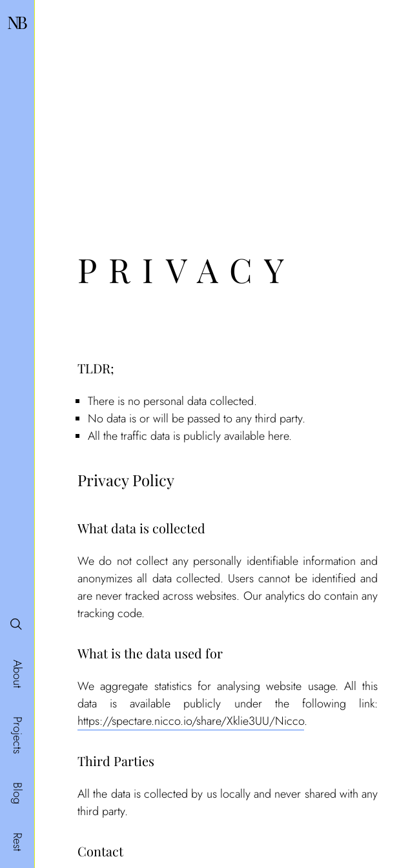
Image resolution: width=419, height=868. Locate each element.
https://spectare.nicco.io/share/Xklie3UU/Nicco (191, 721)
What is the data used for (150, 653)
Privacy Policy (126, 480)
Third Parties (116, 761)
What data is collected (141, 528)
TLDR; (96, 368)
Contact (100, 851)
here (278, 436)
